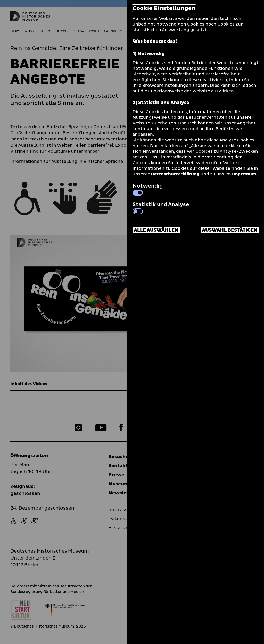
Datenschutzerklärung (175, 174)
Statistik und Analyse (161, 207)
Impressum (244, 174)
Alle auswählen (156, 230)
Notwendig (148, 189)
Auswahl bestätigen (230, 230)
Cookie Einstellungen (164, 9)
